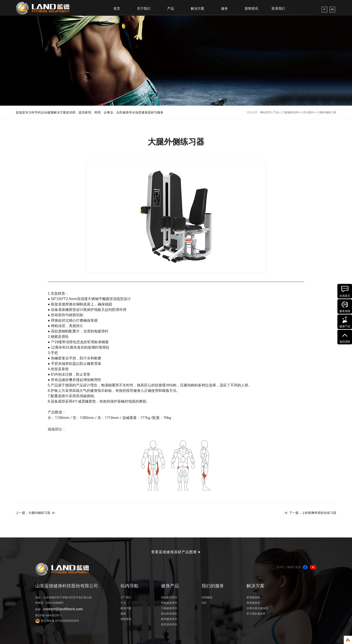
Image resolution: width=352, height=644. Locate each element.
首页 (117, 9)
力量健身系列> (291, 112)
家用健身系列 (169, 619)
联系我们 (278, 9)
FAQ (204, 603)
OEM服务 (207, 597)
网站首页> (266, 112)
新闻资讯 (251, 9)
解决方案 (198, 9)
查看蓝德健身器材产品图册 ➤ (176, 552)
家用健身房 (253, 597)
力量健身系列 (169, 608)
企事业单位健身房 (257, 608)
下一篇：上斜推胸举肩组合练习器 (313, 513)
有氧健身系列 (169, 603)
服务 (224, 9)
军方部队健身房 (256, 614)
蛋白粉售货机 (169, 614)
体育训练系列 (169, 624)
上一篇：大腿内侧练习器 (33, 513)
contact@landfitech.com (63, 609)
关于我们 (144, 9)
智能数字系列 (169, 597)
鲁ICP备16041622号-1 (49, 615)
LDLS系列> (308, 112)
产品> (276, 112)
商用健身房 (253, 603)
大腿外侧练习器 (327, 112)
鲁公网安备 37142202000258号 (60, 621)
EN (332, 10)
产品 (171, 9)
